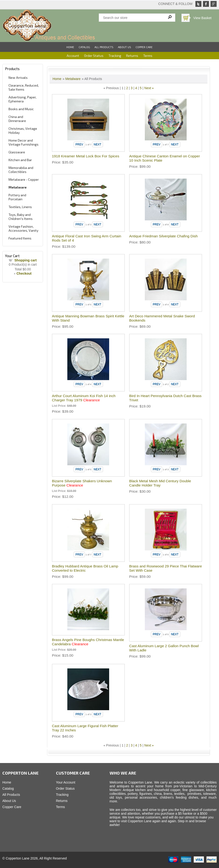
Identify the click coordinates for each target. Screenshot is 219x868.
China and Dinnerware (17, 119)
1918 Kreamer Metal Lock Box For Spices (86, 156)
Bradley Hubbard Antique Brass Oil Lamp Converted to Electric (85, 568)
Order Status (94, 56)
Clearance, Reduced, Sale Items (24, 87)
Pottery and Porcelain (17, 197)
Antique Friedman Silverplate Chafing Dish (163, 236)
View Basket (202, 18)
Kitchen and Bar (20, 160)
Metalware (18, 187)
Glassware (17, 152)
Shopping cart (26, 260)
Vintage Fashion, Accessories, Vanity (23, 228)
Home (70, 47)
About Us (125, 47)
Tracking (115, 56)
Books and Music (21, 109)
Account (73, 56)
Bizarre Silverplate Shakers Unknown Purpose (82, 483)
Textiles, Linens (20, 207)
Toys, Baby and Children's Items (21, 217)
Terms (148, 56)
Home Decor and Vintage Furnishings (24, 142)
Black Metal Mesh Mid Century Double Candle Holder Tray (160, 483)
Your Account (66, 782)
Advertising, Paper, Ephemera (22, 99)
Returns (132, 56)
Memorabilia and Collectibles (21, 170)
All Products (104, 47)
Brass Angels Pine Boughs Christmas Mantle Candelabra (88, 642)
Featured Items (20, 238)
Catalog (84, 47)
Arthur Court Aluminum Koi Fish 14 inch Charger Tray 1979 (84, 398)
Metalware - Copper (24, 179)
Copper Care (144, 47)
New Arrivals (18, 78)
